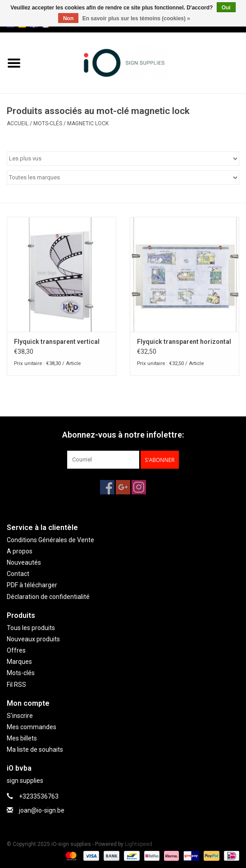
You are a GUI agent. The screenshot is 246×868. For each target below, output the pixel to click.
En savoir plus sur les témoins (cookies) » (136, 18)
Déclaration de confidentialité (48, 597)
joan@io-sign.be (42, 810)
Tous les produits (31, 628)
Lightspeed (139, 844)
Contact (18, 574)
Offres (16, 650)
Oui (226, 8)
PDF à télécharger (32, 585)
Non (68, 18)
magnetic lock (88, 123)
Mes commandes (32, 727)
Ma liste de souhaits (35, 749)
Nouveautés (24, 562)
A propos (20, 551)
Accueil (18, 123)
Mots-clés (48, 123)
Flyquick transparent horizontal (184, 342)
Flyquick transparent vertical (57, 342)
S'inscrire (20, 716)
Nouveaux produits (33, 639)
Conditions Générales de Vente (50, 540)
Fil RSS (16, 685)
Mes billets (22, 738)
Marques (19, 662)
